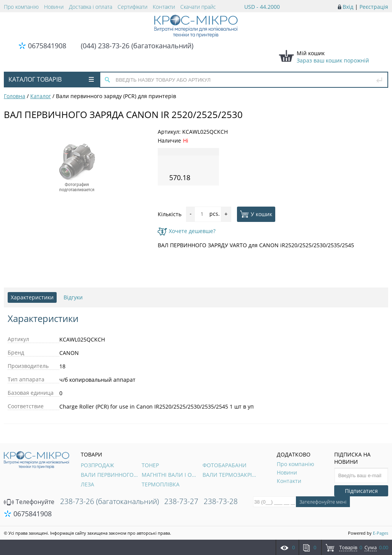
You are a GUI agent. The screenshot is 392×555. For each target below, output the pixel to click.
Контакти (164, 7)
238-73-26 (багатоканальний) (109, 501)
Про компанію (21, 7)
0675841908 (47, 46)
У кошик (256, 214)
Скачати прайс (198, 7)
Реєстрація (374, 7)
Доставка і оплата (91, 7)
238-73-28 (221, 501)
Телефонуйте (29, 502)
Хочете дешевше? (187, 231)
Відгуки (73, 297)
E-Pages (381, 533)
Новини (54, 7)
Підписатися (361, 491)
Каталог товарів (51, 79)
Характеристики (32, 297)
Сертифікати (132, 7)
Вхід (348, 7)
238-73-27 (181, 501)
